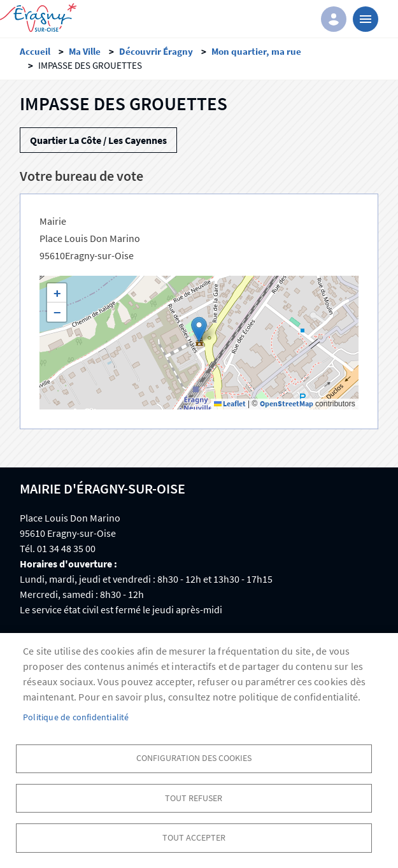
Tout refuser (194, 795)
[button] (199, 330)
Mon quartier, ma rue (256, 51)
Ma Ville (85, 51)
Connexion (334, 19)
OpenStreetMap (287, 403)
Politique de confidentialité (76, 712)
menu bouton (366, 19)
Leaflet (230, 403)
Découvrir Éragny (156, 51)
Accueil (35, 51)
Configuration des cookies (194, 754)
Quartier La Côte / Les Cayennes (98, 140)
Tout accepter (194, 836)
